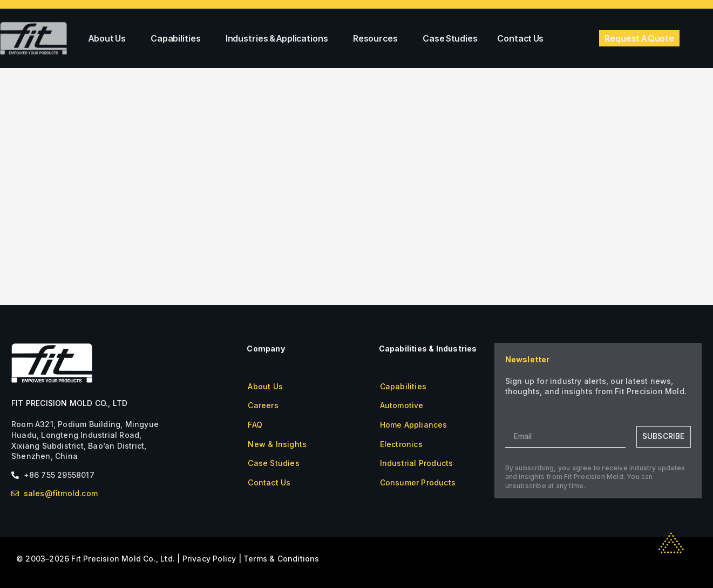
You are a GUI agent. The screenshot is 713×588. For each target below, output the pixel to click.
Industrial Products (417, 463)
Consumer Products (418, 482)
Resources (378, 38)
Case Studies (450, 38)
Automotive (402, 405)
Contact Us (520, 38)
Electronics (401, 444)
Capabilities (178, 38)
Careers (263, 405)
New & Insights (277, 444)
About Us (110, 38)
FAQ (255, 425)
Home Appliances (414, 425)
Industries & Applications (280, 38)
